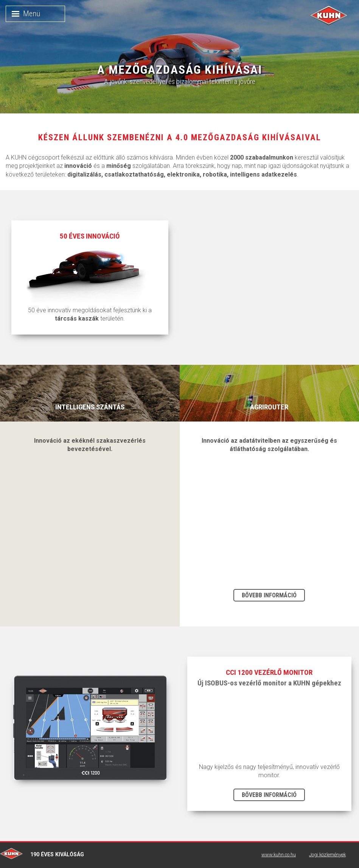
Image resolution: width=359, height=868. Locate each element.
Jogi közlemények (327, 855)
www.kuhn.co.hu (279, 855)
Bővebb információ (269, 595)
